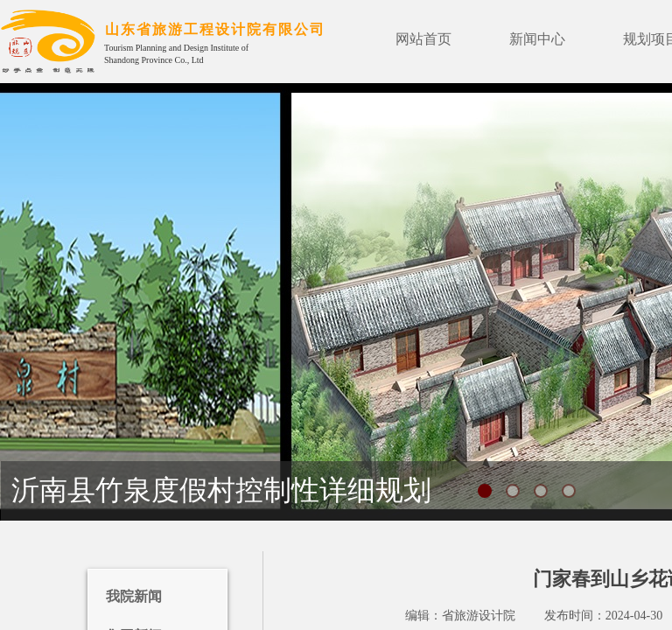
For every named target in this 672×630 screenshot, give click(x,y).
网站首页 (423, 39)
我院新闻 (134, 596)
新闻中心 (537, 39)
